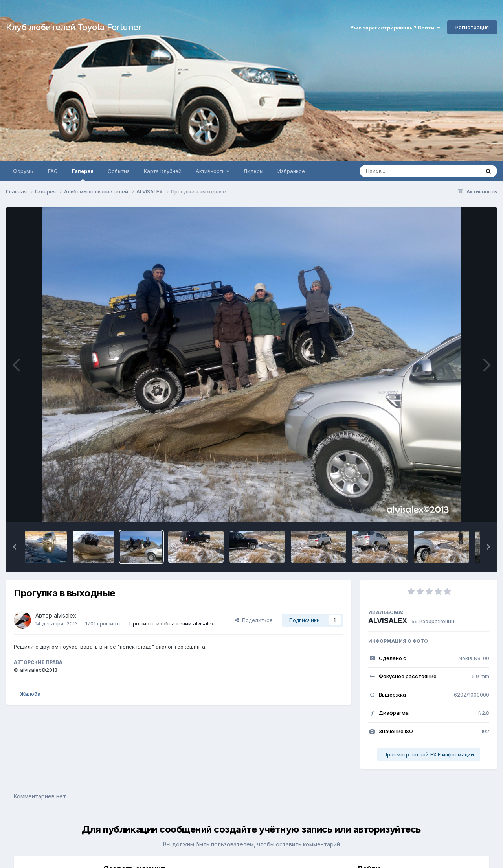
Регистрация (472, 27)
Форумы (23, 171)
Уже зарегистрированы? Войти (395, 28)
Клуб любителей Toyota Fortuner (74, 27)
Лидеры (253, 171)
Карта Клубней (163, 171)
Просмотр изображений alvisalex (172, 623)
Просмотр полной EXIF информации (429, 754)
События (119, 171)
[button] (15, 547)
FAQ (53, 171)
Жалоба (30, 694)
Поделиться (253, 620)
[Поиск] (405, 171)
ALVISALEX (388, 621)
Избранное (291, 171)
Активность (212, 171)
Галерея (83, 175)
